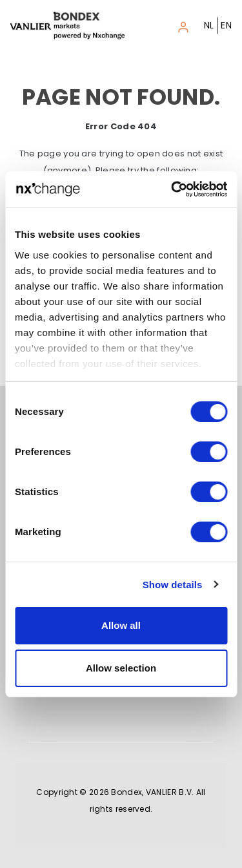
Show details (173, 585)
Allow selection (121, 668)
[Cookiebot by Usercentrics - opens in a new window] (172, 189)
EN (226, 25)
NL (209, 25)
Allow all (121, 625)
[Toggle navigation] (183, 25)
